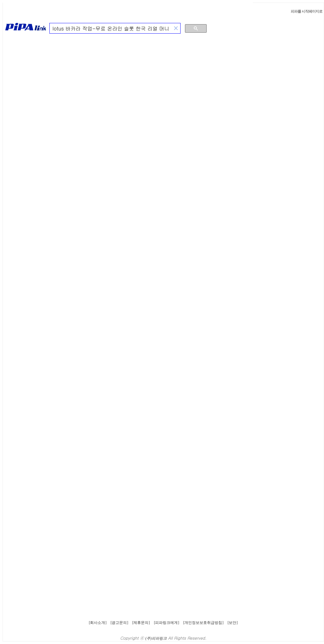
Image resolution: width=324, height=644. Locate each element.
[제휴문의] (141, 623)
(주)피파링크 (156, 638)
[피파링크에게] (167, 623)
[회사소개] (98, 623)
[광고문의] (120, 623)
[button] (176, 28)
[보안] (233, 623)
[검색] (111, 28)
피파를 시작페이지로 (307, 11)
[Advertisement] (291, 136)
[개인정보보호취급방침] (204, 623)
